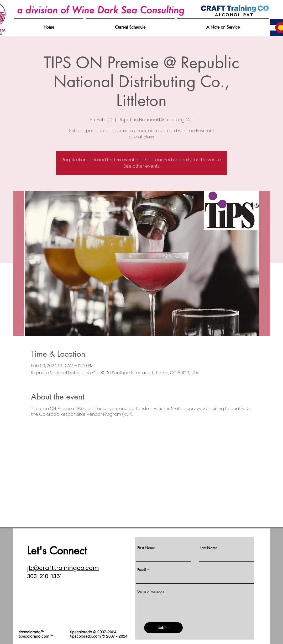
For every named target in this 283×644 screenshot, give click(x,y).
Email (142, 570)
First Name (146, 548)
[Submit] (163, 628)
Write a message (151, 592)
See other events (141, 166)
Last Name (209, 548)
